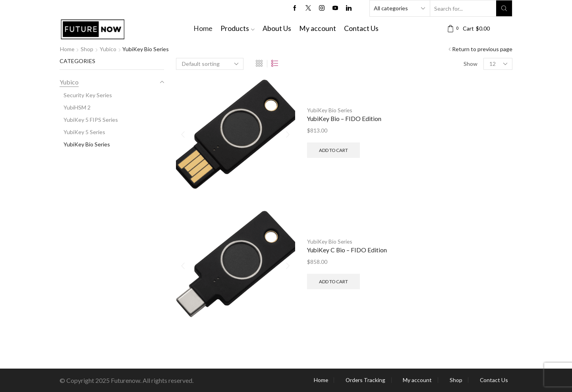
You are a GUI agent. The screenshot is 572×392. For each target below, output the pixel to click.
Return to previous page (482, 49)
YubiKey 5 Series (84, 132)
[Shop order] (210, 64)
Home (203, 28)
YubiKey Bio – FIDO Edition (345, 118)
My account (318, 28)
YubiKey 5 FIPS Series (91, 120)
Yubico (108, 49)
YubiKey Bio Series (330, 110)
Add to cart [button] (333, 150)
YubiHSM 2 (77, 107)
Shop (87, 49)
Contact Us (361, 28)
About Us (277, 28)
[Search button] (504, 8)
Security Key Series (88, 95)
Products (238, 28)
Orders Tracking (364, 380)
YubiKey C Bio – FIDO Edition (348, 250)
